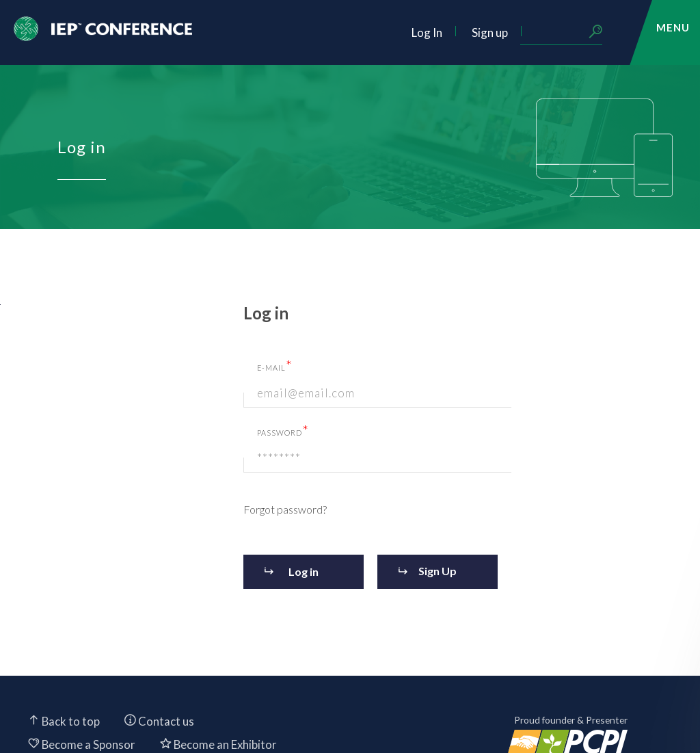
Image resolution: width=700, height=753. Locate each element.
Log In (427, 32)
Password (283, 430)
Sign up (490, 32)
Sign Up (437, 571)
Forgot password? (285, 509)
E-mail (275, 365)
